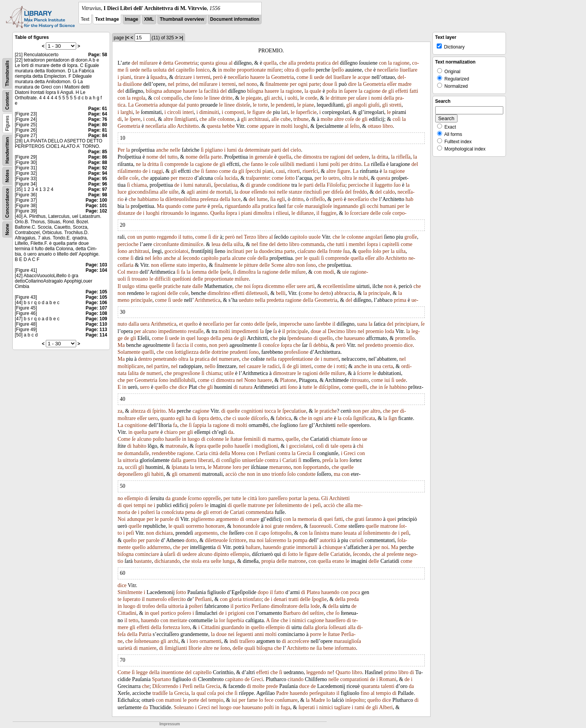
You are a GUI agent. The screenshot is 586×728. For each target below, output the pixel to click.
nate (186, 286)
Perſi (187, 686)
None (7, 229)
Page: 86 (98, 157)
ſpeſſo (338, 70)
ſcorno (195, 498)
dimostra (312, 157)
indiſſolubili (182, 380)
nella (146, 70)
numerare (229, 359)
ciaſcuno (306, 251)
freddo (360, 192)
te (120, 599)
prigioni (237, 613)
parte (314, 84)
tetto (133, 620)
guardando (233, 627)
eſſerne (168, 265)
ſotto (290, 178)
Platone (288, 380)
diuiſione (132, 84)
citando (296, 679)
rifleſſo (317, 199)
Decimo (336, 331)
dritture (339, 98)
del (135, 63)
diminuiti (209, 112)
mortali (224, 192)
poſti (335, 164)
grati (359, 519)
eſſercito (177, 599)
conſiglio (231, 460)
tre (326, 157)
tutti (340, 244)
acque (364, 77)
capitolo (298, 237)
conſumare (286, 700)
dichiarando (167, 561)
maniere (148, 648)
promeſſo (405, 338)
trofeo (149, 606)
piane (308, 105)
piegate (254, 98)
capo (264, 533)
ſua (346, 251)
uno (266, 474)
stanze (295, 192)
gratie (289, 547)
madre (405, 84)
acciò (231, 474)
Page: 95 (98, 179)
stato (181, 265)
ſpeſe (225, 272)
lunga (228, 561)
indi (234, 641)
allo (172, 126)
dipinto (221, 554)
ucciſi (131, 467)
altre (168, 119)
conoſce (271, 345)
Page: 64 (98, 114)
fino (365, 693)
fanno (257, 164)
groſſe (411, 237)
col (157, 98)
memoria (307, 519)
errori (216, 512)
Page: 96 (98, 184)
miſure (275, 70)
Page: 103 (96, 265)
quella (270, 63)
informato (345, 648)
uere (301, 286)
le (354, 77)
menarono (280, 467)
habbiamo (148, 199)
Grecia (304, 453)
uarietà (125, 648)
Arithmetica (208, 300)
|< (127, 38)
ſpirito (159, 411)
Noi (122, 519)
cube (285, 119)
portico (242, 606)
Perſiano (261, 606)
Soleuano (184, 707)
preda (353, 599)
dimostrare (284, 373)
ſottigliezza (187, 352)
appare (267, 126)
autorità (328, 540)
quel (191, 338)
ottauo (375, 126)
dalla (134, 324)
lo (325, 178)
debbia (320, 345)
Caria (202, 453)
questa (207, 63)
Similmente (130, 592)
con (383, 63)
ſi (127, 70)
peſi (317, 505)
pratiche (172, 286)
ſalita (133, 373)
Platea (313, 592)
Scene (278, 265)
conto (247, 324)
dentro (145, 359)
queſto (308, 70)
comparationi (354, 679)
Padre (282, 693)
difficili (163, 279)
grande (259, 185)
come (302, 77)
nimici (299, 620)
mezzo (186, 178)
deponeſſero (130, 474)
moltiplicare (131, 366)
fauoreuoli (321, 526)
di (298, 70)
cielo (296, 150)
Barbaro (292, 613)
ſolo (377, 251)
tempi (140, 505)
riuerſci (310, 171)
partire (161, 366)
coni (150, 119)
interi (188, 112)
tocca (270, 411)
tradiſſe (160, 693)
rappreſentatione (295, 359)
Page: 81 (98, 130)
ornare (252, 519)
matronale (176, 446)
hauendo (272, 547)
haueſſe (173, 439)
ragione (401, 63)
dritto (355, 164)
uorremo (195, 526)
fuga (285, 707)
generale (264, 157)
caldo (389, 192)
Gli (325, 498)
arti (311, 286)
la (390, 63)
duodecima (271, 251)
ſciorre (364, 373)
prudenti (239, 352)
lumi (232, 150)
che (283, 63)
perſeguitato (322, 693)
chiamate (340, 439)
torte (263, 105)
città (214, 453)
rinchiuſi (313, 192)
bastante (143, 561)
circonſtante (166, 244)
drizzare (183, 77)
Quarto (343, 672)
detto (282, 244)
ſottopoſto (281, 533)
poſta (332, 91)
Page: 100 (96, 200)
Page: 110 (96, 324)
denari (280, 599)
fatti (414, 91)
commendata (260, 512)
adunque (173, 91)
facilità (211, 91)
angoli (360, 105)
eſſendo (260, 192)
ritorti (294, 171)
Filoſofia (336, 185)
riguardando (238, 206)
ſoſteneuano (147, 641)
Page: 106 (96, 303)
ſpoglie (319, 599)
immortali (307, 547)
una (377, 366)
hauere (257, 77)
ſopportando (316, 467)
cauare (254, 366)
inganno (199, 213)
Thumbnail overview (182, 19)
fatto (279, 592)
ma (337, 474)
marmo (275, 439)
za (120, 411)
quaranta (370, 686)
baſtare (253, 547)
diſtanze (305, 213)
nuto (123, 324)
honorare (215, 526)
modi (328, 272)
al (230, 63)
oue (237, 707)
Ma (160, 206)
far (290, 206)
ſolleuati (337, 627)
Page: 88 (98, 162)
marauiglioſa (347, 641)
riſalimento (129, 171)
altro (290, 265)
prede (272, 686)
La (131, 105)
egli (281, 199)
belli (281, 293)
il (372, 185)
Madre (318, 700)
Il (119, 286)
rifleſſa (403, 157)
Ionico (203, 70)
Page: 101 (96, 206)
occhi (372, 206)
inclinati (235, 251)
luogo (203, 338)
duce (304, 686)
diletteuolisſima (182, 199)
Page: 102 (96, 211)
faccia (182, 345)
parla (225, 258)
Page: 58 (98, 55)
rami (360, 707)
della (389, 98)
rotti (341, 366)
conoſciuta (172, 512)
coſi (397, 119)
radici (274, 366)
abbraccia (345, 293)
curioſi (356, 540)
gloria (235, 599)
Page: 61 (98, 109)
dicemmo (274, 286)
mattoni (173, 700)
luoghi (301, 126)
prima (400, 300)
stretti (396, 105)
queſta (140, 432)
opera (346, 446)
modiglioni (266, 446)
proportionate (251, 70)
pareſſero (278, 498)
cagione (372, 91)
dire (352, 84)
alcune (239, 258)
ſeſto (355, 126)
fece (269, 700)
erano (338, 561)
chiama (139, 185)
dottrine (220, 352)
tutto (172, 157)
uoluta (160, 70)
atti (283, 387)
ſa (275, 331)
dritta (382, 157)
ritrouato (359, 380)
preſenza (209, 199)
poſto (158, 439)
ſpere (135, 119)
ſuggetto (384, 185)
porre (316, 634)
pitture (251, 265)
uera (145, 324)
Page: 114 (96, 335)
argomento (227, 519)
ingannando (346, 206)
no (120, 498)
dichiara (164, 533)
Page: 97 (98, 189)
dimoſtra (263, 213)
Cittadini (127, 613)
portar (295, 498)
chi (360, 446)
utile (229, 373)
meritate (179, 620)
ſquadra (159, 77)
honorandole (246, 526)
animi (202, 192)
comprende (177, 164)
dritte (227, 98)
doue (328, 84)
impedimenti (245, 331)
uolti (292, 98)
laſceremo (276, 540)
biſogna (154, 91)
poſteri (148, 512)
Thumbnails (7, 73)
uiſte (174, 192)
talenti (388, 686)
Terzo (250, 237)
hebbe (228, 126)
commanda (312, 244)
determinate (257, 150)
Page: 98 (98, 195)
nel (171, 84)
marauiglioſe (318, 206)
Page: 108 (96, 313)
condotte (306, 474)
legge (142, 672)
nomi (377, 98)
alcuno (149, 331)
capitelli (391, 244)
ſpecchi (253, 171)
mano (336, 533)
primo (182, 84)
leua (216, 244)
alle (212, 119)
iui (387, 380)
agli (191, 192)
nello (210, 366)
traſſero (247, 641)
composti (235, 112)
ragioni (338, 157)
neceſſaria (156, 126)
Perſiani (267, 453)
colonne (226, 119)
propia (268, 561)
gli (391, 91)
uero (145, 387)
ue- (415, 300)
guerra (190, 460)
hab (409, 199)
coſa (219, 178)
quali (314, 258)
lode (315, 606)
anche (162, 150)
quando (173, 206)
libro (387, 126)
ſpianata (180, 467)
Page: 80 (98, 125)
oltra (289, 70)
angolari (374, 237)
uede (135, 70)
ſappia (200, 425)
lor (222, 620)
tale (334, 446)
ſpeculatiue (294, 411)
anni (259, 634)
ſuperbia (235, 620)
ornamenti (190, 474)
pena (227, 338)
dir (215, 237)
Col (122, 272)
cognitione (136, 425)
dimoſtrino (219, 293)
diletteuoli (257, 293)
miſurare (149, 63)
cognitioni (252, 411)
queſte (233, 411)
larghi (127, 112)
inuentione (172, 672)
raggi (158, 171)
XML (149, 19)
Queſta (218, 213)
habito (139, 446)
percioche (359, 185)
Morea (238, 453)
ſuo (397, 185)
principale (379, 293)
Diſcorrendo (165, 686)
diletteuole (216, 540)
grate (279, 526)
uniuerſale (253, 460)
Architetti (339, 498)
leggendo (316, 672)
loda (389, 331)
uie (346, 272)
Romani (388, 679)
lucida (231, 178)
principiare (407, 324)
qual (201, 693)
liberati (205, 460)
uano (308, 324)
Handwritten (7, 150)
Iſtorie (195, 648)
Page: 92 (98, 168)
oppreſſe (212, 498)
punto (193, 105)
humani (388, 206)
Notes (7, 176)
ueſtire (317, 613)
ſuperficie (306, 112)
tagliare (342, 707)
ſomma (199, 272)
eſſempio (134, 498)
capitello (185, 70)
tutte (308, 387)
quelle (155, 286)
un (139, 237)
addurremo (159, 547)
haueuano (354, 338)
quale (316, 91)
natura (246, 387)
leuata (350, 533)
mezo (132, 272)
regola (139, 98)
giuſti (374, 105)
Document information (235, 19)
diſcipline (329, 387)
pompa (300, 540)
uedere (361, 157)
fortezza (171, 627)
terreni (203, 77)
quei (128, 505)
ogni (303, 84)
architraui (259, 119)
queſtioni (182, 279)
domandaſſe (136, 453)
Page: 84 (98, 136)
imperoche (291, 324)
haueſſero (336, 620)
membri (357, 244)
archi (277, 98)
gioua (221, 63)
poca (355, 592)
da (241, 150)
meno (124, 300)
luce (122, 192)
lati (285, 112)
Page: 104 (96, 270)
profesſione (296, 352)
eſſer (392, 84)
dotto (191, 540)
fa (183, 272)
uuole (315, 237)
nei (231, 634)
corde (311, 98)
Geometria (186, 63)
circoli (174, 112)
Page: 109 (96, 319)
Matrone (222, 467)
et (181, 324)
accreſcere (298, 641)
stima (142, 286)
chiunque (332, 547)
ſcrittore (237, 540)
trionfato (252, 599)
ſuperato (132, 599)
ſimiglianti (185, 119)
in (220, 70)
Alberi (386, 707)
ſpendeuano (300, 338)
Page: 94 (98, 173)
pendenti (285, 105)
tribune (301, 119)
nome (152, 157)
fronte (335, 251)
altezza (138, 411)
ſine (275, 620)
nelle (175, 150)
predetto (374, 345)
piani (126, 77)
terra (200, 467)
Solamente (129, 352)
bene (328, 648)
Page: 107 (96, 308)
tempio (383, 693)
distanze (127, 213)
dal (182, 105)
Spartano (162, 679)
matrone (257, 505)
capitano (234, 679)
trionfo (279, 474)
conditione (279, 185)
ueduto (246, 300)
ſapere (351, 91)
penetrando (165, 359)
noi (272, 192)
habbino (398, 387)
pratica (323, 63)
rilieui (282, 213)
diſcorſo (259, 418)
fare (304, 425)
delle (123, 178)
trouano (140, 279)
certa (388, 366)
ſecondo (191, 258)
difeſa (337, 192)
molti (287, 126)
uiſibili (287, 164)
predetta (306, 63)
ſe (423, 324)
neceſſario (388, 70)
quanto (168, 418)
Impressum (169, 724)
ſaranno (374, 519)
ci (213, 380)
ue (365, 439)
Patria (145, 634)
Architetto (188, 126)
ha (188, 418)
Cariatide (340, 554)
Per (121, 150)
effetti (402, 91)
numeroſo (157, 599)
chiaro (171, 432)
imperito (197, 265)
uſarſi (170, 554)
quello (326, 338)
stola (196, 561)
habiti (157, 474)
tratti (294, 599)
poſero (197, 505)
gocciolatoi (176, 251)
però (218, 77)
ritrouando (172, 213)
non (155, 265)
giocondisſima (143, 192)
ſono (198, 98)
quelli (148, 352)
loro (344, 460)
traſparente (257, 178)
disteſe (243, 105)
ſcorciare (360, 213)
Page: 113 (96, 330)
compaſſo (172, 98)
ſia (273, 199)
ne (138, 164)
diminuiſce (192, 244)
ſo (337, 613)
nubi (363, 178)
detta (168, 63)
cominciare (147, 554)
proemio (375, 331)
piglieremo (203, 519)
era (206, 561)
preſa (217, 206)
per (293, 84)
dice (408, 345)
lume (262, 199)
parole (167, 519)
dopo (263, 592)
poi (221, 693)
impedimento (172, 331)
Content (7, 101)
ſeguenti (245, 634)
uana (362, 324)
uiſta (238, 244)
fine (264, 244)
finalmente (277, 84)
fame (252, 700)
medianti (305, 164)
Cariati (290, 460)
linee (215, 98)
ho (316, 293)
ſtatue (236, 439)
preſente (395, 554)
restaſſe (195, 331)
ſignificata (364, 418)
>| (181, 38)
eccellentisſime (339, 286)
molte (229, 70)
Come (124, 439)
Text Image (107, 19)
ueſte (216, 561)
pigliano (214, 150)
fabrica (283, 418)
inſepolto (355, 700)
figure (259, 112)
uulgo (129, 286)
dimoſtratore (284, 606)
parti (276, 150)
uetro (334, 178)
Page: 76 (98, 119)
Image (132, 19)
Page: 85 (98, 152)
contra (284, 453)
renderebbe (164, 453)
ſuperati (307, 707)
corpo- (400, 213)
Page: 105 (96, 292)
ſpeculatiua (226, 185)
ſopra (231, 213)
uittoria (130, 460)
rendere (293, 526)
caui (280, 171)
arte (328, 418)
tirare (140, 77)
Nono (250, 380)
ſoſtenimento (289, 505)
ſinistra (321, 533)
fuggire (329, 213)
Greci (350, 453)
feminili (252, 439)
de (385, 91)
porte (194, 700)
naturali (203, 185)
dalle (198, 286)
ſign (393, 418)
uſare (362, 98)
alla (292, 63)
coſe (350, 119)
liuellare (409, 70)
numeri (331, 359)
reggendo (167, 237)
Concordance (7, 203)
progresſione (187, 373)
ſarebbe (323, 324)
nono (252, 84)
